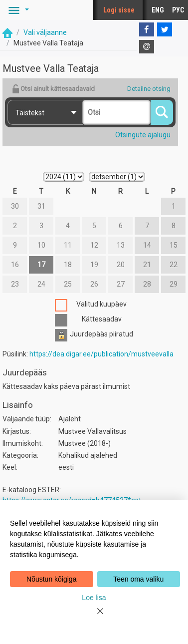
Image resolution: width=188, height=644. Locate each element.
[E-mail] (147, 47)
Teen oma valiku (138, 579)
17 (41, 265)
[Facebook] (147, 29)
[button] (17, 10)
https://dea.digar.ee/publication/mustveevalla (101, 354)
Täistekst (30, 113)
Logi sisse (119, 10)
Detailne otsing (149, 89)
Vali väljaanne (45, 32)
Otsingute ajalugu (143, 135)
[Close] (94, 617)
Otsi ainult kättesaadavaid (53, 89)
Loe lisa (94, 598)
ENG (158, 10)
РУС (178, 10)
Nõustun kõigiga (51, 579)
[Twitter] (165, 29)
